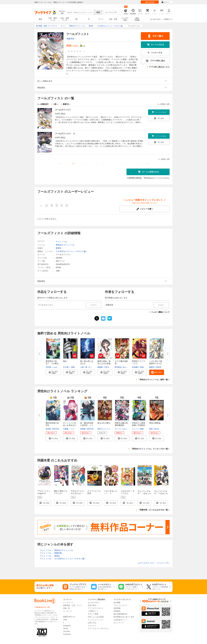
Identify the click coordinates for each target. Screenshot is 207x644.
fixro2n (157, 429)
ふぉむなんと (57, 367)
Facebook (67, 634)
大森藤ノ (66, 429)
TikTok (66, 628)
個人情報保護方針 (120, 614)
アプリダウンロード (96, 608)
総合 (41, 19)
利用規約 (117, 611)
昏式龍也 (118, 367)
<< (60, 163)
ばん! (125, 429)
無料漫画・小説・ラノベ (73, 605)
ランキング (67, 611)
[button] (53, 372)
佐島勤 (48, 429)
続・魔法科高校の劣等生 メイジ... (87, 425)
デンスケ (118, 429)
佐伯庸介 (135, 367)
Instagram (67, 626)
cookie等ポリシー (120, 620)
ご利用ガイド (168, 19)
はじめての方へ (156, 19)
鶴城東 (100, 367)
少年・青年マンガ (53, 19)
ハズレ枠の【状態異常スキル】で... (156, 363)
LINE (65, 620)
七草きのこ (108, 367)
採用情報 (117, 608)
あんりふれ (127, 367)
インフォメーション (96, 620)
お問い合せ (92, 623)
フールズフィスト (63, 110)
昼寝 (73, 367)
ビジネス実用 (125, 19)
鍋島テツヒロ (145, 429)
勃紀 (65, 361)
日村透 (48, 367)
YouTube (66, 631)
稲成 (142, 367)
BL (77, 19)
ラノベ (101, 19)
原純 (151, 429)
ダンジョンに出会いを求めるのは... (70, 425)
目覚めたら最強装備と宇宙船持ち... (139, 425)
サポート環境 (93, 614)
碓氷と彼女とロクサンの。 (61, 492)
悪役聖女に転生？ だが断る (52, 362)
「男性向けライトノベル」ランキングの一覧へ (150, 449)
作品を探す (92, 605)
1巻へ (56, 104)
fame (111, 429)
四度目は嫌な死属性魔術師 (121, 424)
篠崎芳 (152, 367)
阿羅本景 (70, 39)
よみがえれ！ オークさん (128, 492)
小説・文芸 (113, 19)
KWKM (158, 367)
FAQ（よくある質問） (96, 617)
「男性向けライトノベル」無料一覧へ (154, 380)
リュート (135, 429)
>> (147, 163)
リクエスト (92, 626)
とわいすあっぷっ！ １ (111, 492)
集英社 (59, 248)
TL (89, 19)
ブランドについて (120, 605)
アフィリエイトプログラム (98, 628)
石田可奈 (56, 429)
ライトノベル (61, 242)
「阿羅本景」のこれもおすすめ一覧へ (154, 510)
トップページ (68, 603)
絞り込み (62, 12)
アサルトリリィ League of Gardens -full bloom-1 (44, 494)
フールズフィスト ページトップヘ (154, 563)
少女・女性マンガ (65, 19)
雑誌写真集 (137, 19)
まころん (92, 367)
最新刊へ (67, 104)
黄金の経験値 (155, 423)
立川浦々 (66, 367)
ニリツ (74, 429)
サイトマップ (119, 623)
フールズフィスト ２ (65, 134)
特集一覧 (67, 608)
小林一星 (84, 367)
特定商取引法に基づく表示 (124, 617)
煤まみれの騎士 (104, 423)
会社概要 (117, 603)
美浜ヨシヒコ (103, 429)
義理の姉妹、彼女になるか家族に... (104, 363)
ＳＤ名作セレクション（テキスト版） (72, 251)
